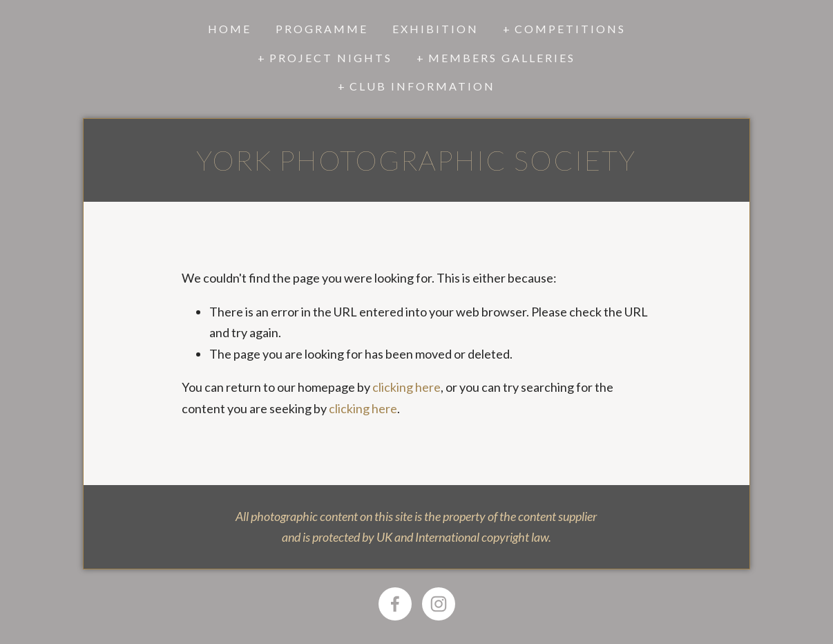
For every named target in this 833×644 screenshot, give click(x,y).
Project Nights (331, 58)
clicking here (406, 387)
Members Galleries (502, 58)
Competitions (570, 29)
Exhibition (435, 29)
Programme (322, 29)
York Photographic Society (416, 160)
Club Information (422, 86)
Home (230, 29)
